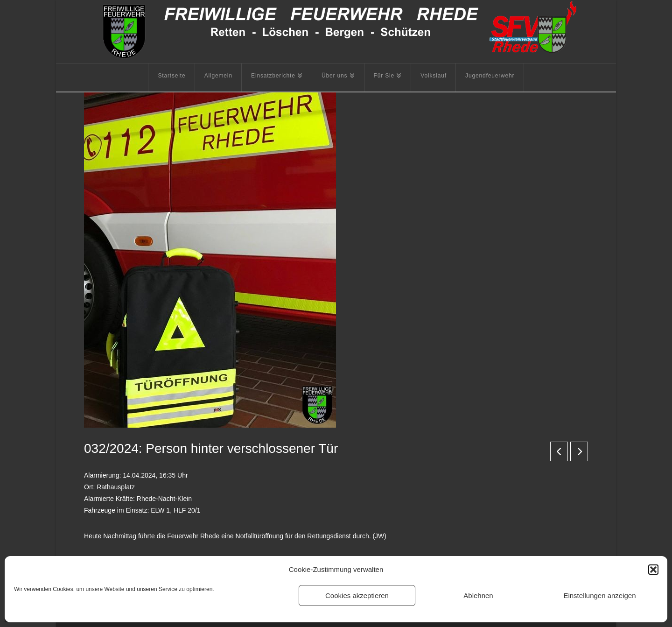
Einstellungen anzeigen (599, 595)
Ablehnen (478, 595)
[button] (653, 570)
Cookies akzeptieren (357, 595)
